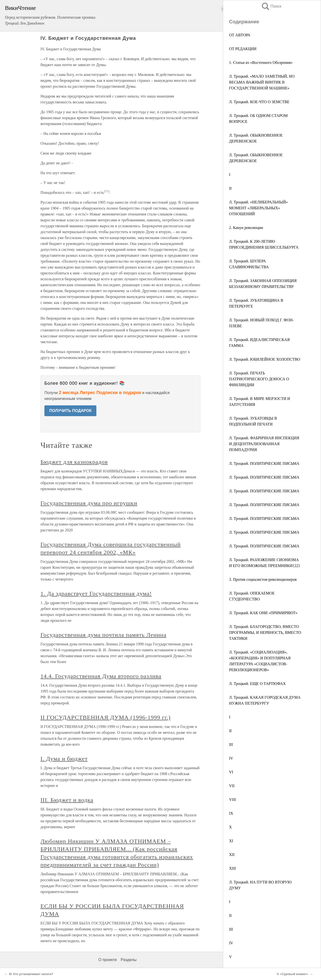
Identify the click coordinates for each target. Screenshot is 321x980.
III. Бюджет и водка (67, 800)
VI (231, 772)
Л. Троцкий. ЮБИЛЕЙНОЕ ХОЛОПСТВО (265, 359)
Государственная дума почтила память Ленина (103, 635)
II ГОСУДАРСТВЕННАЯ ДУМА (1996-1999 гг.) (106, 717)
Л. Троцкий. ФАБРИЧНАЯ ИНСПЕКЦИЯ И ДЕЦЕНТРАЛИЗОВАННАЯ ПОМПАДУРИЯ (264, 444)
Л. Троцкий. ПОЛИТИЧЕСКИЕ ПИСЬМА (264, 463)
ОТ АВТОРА (240, 35)
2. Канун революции (246, 228)
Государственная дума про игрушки (89, 503)
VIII (232, 800)
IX (231, 813)
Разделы (128, 960)
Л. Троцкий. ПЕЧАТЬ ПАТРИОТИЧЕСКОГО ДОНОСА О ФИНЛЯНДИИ (259, 379)
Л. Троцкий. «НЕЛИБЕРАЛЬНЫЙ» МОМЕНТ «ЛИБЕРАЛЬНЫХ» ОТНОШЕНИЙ (258, 208)
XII (232, 855)
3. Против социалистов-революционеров (263, 579)
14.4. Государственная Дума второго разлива (101, 676)
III (231, 745)
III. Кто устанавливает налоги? (31, 974)
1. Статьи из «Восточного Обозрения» (261, 63)
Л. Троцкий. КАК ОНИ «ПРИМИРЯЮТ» (263, 613)
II (230, 188)
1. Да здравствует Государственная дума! (96, 594)
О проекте (108, 960)
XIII (232, 868)
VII (232, 786)
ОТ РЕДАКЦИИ (243, 49)
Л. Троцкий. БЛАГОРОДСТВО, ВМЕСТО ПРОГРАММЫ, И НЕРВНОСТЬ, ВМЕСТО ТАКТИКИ (265, 632)
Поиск (271, 6)
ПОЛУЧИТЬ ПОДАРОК (71, 411)
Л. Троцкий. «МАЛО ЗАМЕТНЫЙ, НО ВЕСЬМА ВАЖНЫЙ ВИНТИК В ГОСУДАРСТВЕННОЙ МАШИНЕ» (262, 82)
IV (231, 758)
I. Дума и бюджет (64, 759)
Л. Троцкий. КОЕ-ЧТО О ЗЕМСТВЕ (259, 102)
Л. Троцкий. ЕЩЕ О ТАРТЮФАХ (257, 684)
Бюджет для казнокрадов (74, 462)
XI (231, 841)
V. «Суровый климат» (292, 974)
